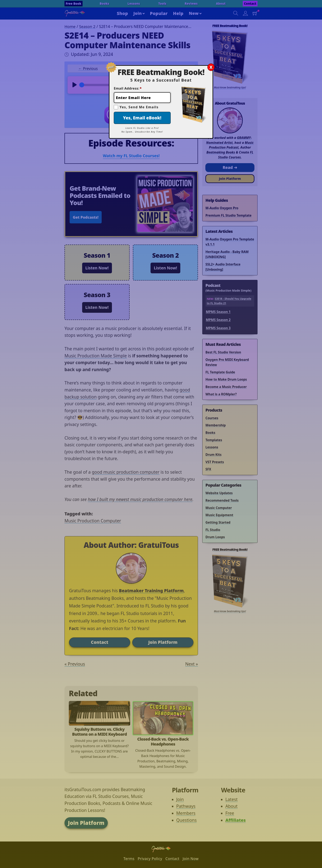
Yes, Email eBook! (142, 118)
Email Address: (128, 88)
